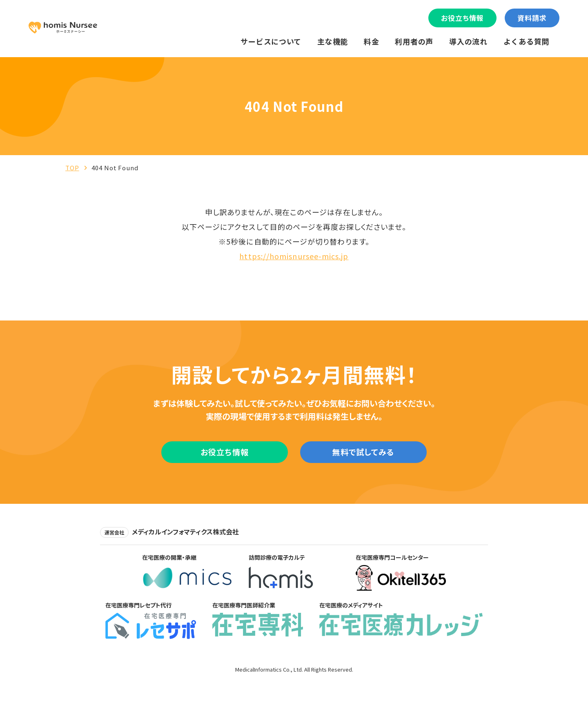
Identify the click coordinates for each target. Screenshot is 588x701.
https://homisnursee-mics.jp (294, 256)
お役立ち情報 (462, 18)
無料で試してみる (363, 454)
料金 (371, 41)
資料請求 (532, 18)
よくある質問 (526, 41)
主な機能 (333, 41)
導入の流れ (468, 41)
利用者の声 (414, 41)
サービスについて (271, 41)
